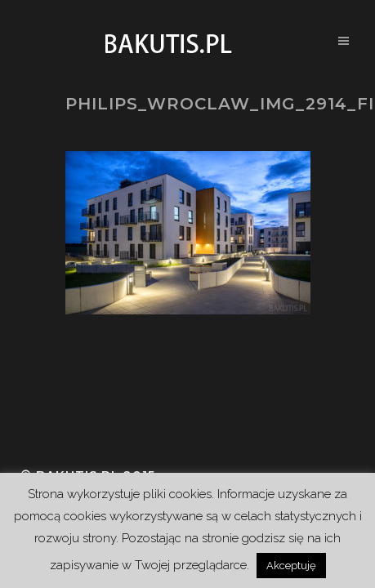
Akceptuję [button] (291, 566)
